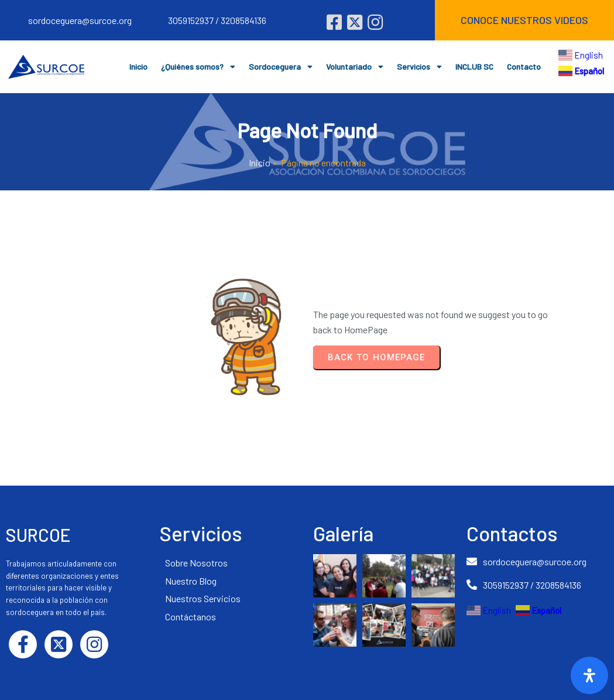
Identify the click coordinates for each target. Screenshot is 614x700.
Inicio (260, 163)
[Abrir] (589, 675)
